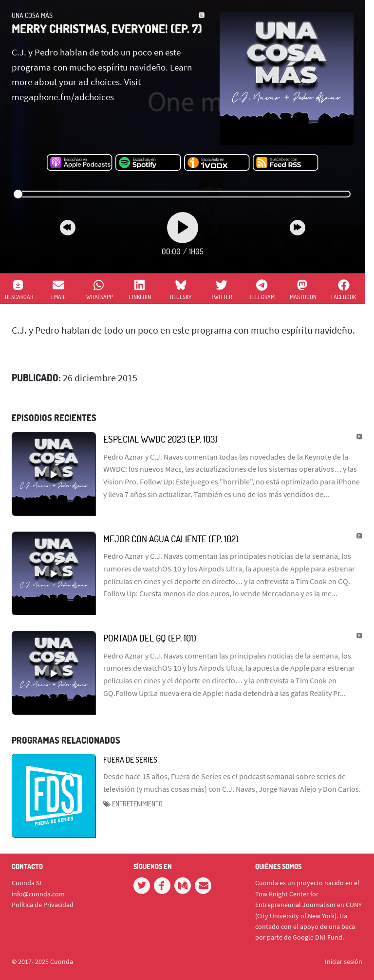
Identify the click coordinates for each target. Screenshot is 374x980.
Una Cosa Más (32, 15)
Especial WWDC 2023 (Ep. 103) (160, 439)
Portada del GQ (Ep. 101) (150, 638)
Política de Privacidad (43, 905)
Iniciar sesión (344, 962)
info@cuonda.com (38, 894)
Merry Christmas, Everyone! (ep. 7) (107, 28)
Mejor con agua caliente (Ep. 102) (171, 539)
